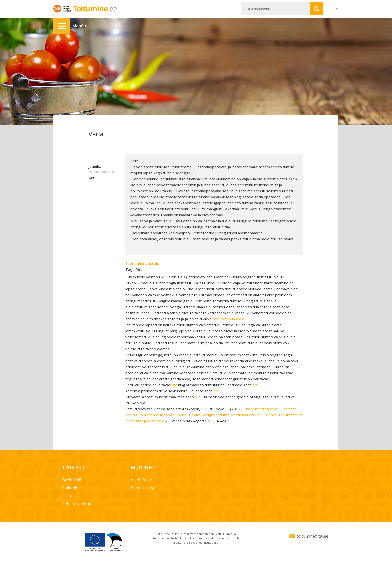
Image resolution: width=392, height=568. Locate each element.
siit (175, 385)
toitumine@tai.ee (313, 536)
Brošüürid (72, 480)
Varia (92, 178)
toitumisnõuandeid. (229, 319)
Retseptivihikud (77, 504)
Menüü (62, 26)
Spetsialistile (143, 488)
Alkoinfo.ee (141, 480)
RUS (336, 9)
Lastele (69, 496)
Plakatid (70, 488)
